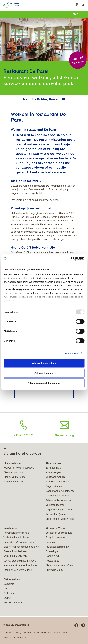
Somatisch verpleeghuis (59, 533)
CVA (6, 589)
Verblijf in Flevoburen (15, 556)
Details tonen (71, 353)
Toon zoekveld (83, 6)
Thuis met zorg (54, 463)
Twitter (83, 625)
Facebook (76, 625)
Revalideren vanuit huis (16, 533)
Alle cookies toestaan (44, 363)
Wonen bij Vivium (56, 528)
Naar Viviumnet (61, 633)
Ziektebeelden (12, 579)
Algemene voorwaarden (15, 637)
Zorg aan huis (53, 468)
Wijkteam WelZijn (55, 477)
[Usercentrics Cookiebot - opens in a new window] (71, 259)
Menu (79, 14)
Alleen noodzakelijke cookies (44, 383)
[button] (77, 5)
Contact (7, 633)
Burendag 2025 (54, 570)
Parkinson (9, 593)
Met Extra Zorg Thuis (57, 482)
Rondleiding (52, 556)
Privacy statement (23, 633)
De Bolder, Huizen (46, 99)
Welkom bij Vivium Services (19, 468)
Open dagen (52, 551)
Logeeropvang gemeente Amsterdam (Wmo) (59, 512)
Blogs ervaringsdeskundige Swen (22, 547)
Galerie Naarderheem (15, 551)
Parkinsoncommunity (57, 547)
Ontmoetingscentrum (57, 496)
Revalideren (10, 528)
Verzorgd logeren (55, 505)
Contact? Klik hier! (78, 60)
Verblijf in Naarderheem (16, 537)
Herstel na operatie (14, 603)
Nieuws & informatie (14, 477)
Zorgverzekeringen (14, 482)
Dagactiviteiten (54, 486)
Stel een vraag (64, 435)
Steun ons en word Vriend (60, 519)
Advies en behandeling (58, 500)
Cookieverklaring (43, 633)
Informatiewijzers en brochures (20, 565)
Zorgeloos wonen (55, 537)
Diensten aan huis (13, 472)
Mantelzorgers (53, 472)
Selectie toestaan (44, 373)
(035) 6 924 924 (24, 435)
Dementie (51, 542)
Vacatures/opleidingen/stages (20, 561)
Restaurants (52, 561)
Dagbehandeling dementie (60, 491)
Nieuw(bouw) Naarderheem (19, 542)
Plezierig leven (12, 463)
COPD (7, 598)
